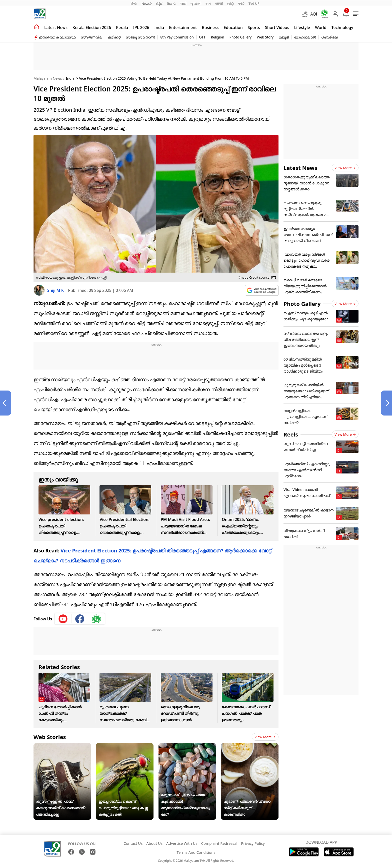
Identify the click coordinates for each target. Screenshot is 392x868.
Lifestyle (302, 27)
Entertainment (183, 27)
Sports (254, 27)
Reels (291, 434)
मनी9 (241, 3)
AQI (314, 14)
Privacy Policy (253, 843)
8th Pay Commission (177, 37)
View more (265, 737)
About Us (154, 843)
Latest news (56, 27)
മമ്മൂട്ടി (284, 37)
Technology (342, 27)
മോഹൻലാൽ (305, 37)
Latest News (300, 168)
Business (210, 27)
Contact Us (133, 843)
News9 (147, 3)
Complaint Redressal (219, 843)
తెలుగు (171, 3)
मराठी (183, 3)
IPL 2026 (141, 27)
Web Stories (50, 737)
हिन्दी (134, 3)
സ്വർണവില (91, 37)
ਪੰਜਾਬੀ (219, 3)
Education (233, 27)
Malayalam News (48, 78)
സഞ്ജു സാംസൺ (140, 37)
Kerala (122, 27)
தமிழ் (230, 3)
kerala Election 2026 (92, 27)
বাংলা (208, 3)
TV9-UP (254, 3)
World (321, 27)
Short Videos (277, 27)
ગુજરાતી (196, 3)
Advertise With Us (182, 843)
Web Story (265, 37)
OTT (202, 37)
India (159, 27)
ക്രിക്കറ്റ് (114, 37)
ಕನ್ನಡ (159, 3)
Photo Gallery (241, 37)
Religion (217, 37)
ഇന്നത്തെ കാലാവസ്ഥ (57, 37)
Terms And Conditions (196, 852)
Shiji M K (56, 290)
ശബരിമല (329, 37)
